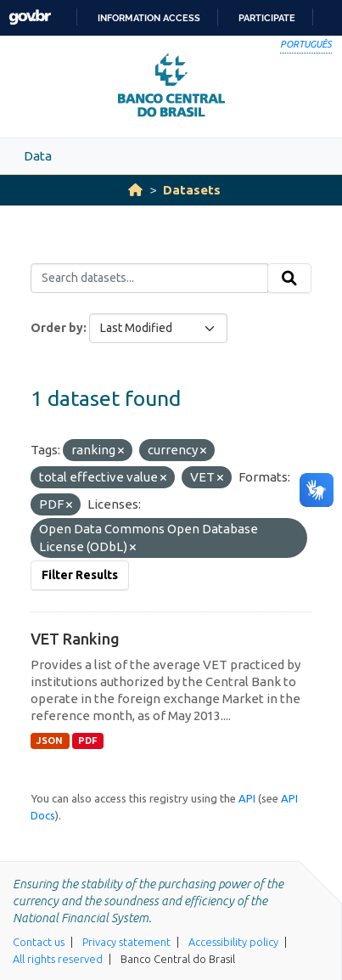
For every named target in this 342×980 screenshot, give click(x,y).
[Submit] (289, 279)
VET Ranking (75, 639)
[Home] (135, 190)
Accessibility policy (233, 942)
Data (38, 156)
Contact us (39, 942)
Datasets (192, 190)
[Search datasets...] (149, 279)
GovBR (30, 17)
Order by (57, 328)
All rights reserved (58, 959)
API (247, 798)
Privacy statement (126, 942)
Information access (149, 18)
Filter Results (80, 575)
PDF (88, 741)
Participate (267, 18)
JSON (50, 741)
